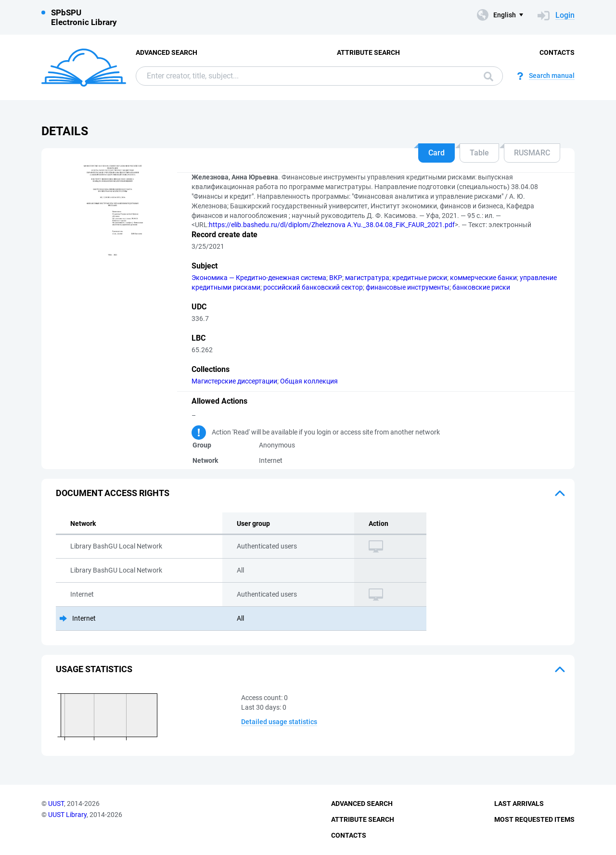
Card (436, 153)
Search (488, 77)
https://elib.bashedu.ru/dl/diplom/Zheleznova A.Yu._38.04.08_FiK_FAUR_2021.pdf (332, 225)
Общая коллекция (309, 381)
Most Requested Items (534, 819)
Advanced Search (167, 52)
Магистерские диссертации (234, 381)
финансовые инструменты (408, 287)
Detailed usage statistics (279, 722)
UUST (56, 804)
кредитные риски (420, 278)
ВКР (336, 278)
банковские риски (481, 287)
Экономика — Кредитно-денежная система (259, 278)
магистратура (367, 278)
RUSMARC (532, 153)
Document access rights (113, 493)
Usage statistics (94, 669)
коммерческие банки (483, 278)
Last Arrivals (519, 804)
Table (479, 153)
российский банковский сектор (313, 287)
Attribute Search (368, 52)
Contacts (557, 52)
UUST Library (67, 815)
